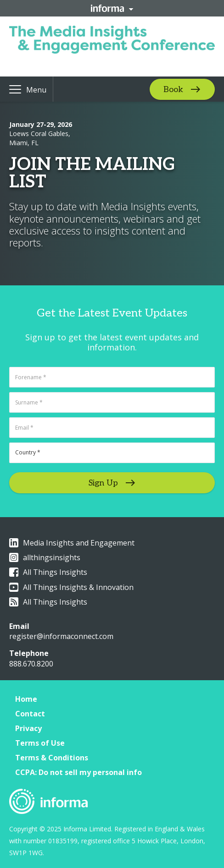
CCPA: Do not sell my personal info (78, 772)
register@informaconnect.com (61, 636)
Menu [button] (36, 90)
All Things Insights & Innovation (71, 587)
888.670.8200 (31, 664)
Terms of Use (40, 743)
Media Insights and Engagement (72, 543)
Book (173, 89)
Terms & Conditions (52, 758)
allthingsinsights (45, 557)
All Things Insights (48, 572)
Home (26, 699)
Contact (30, 714)
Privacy (28, 728)
